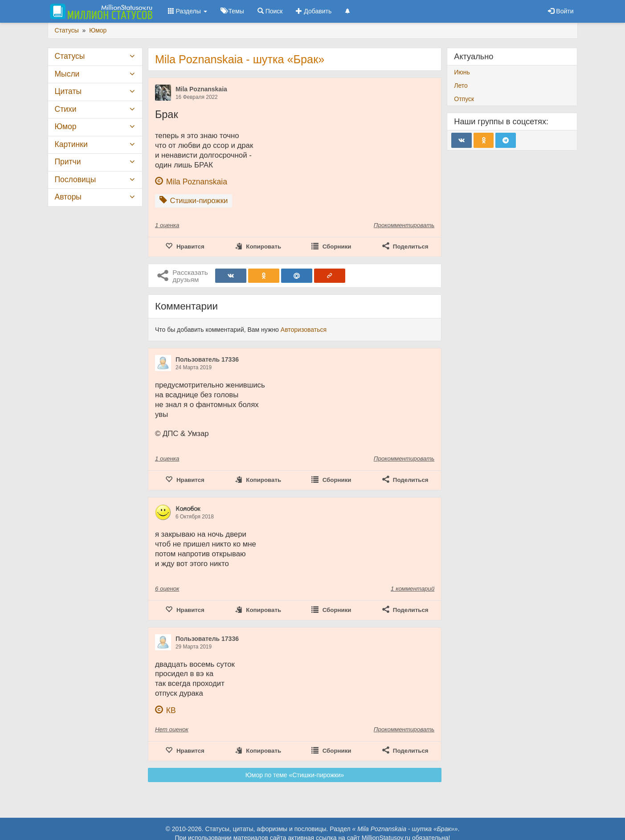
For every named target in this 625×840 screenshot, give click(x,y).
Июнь (462, 72)
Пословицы (76, 179)
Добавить (314, 11)
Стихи (66, 109)
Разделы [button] (188, 11)
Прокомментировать (404, 225)
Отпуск (464, 99)
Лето (461, 86)
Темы (232, 11)
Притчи (68, 162)
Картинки (71, 144)
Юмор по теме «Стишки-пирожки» (295, 775)
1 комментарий (413, 589)
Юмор (66, 126)
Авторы (68, 197)
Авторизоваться (304, 330)
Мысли (67, 74)
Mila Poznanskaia (201, 89)
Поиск (270, 11)
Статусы (70, 56)
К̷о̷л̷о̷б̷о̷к (188, 509)
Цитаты (68, 91)
